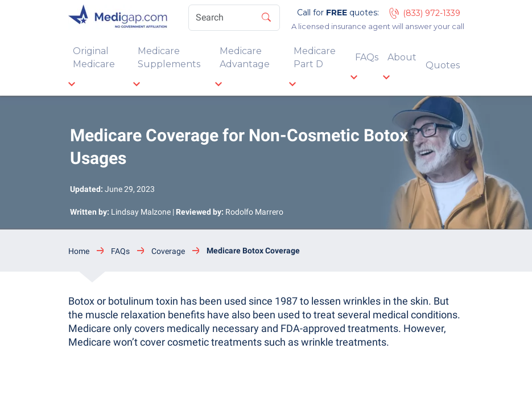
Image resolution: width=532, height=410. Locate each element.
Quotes (443, 65)
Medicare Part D (315, 58)
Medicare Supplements (169, 58)
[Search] (234, 18)
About (402, 57)
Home (79, 251)
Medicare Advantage (245, 58)
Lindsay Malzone (141, 212)
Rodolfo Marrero (254, 212)
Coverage (168, 251)
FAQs (367, 57)
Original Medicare (94, 58)
